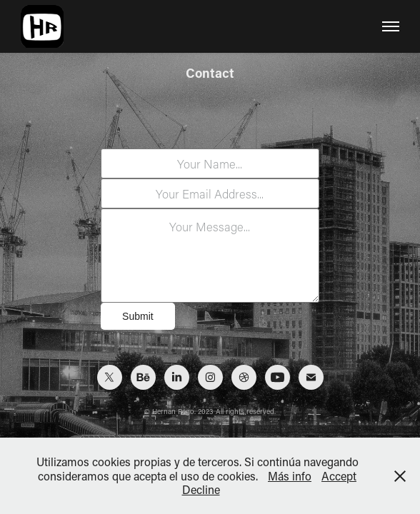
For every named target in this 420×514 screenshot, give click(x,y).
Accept (339, 476)
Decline (201, 489)
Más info (290, 476)
